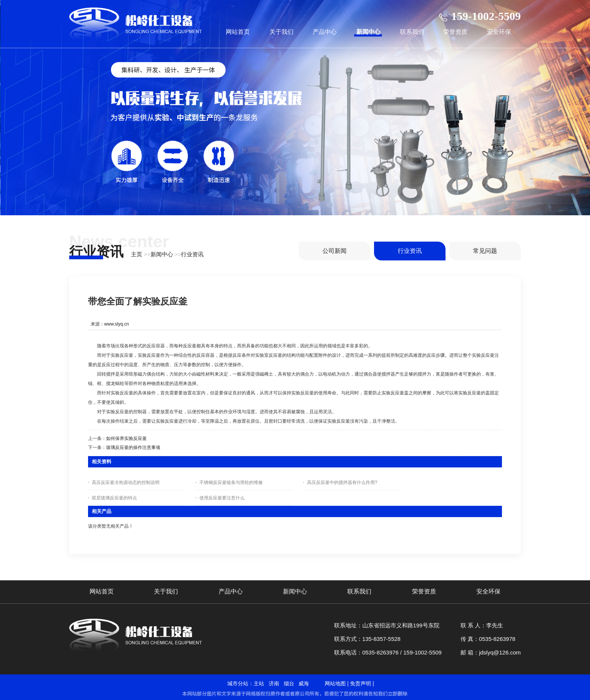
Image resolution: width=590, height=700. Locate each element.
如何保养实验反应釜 (126, 438)
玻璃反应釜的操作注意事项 (133, 447)
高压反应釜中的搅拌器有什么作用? (342, 482)
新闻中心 (162, 254)
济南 (274, 683)
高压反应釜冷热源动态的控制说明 (126, 482)
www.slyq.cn (117, 324)
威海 (304, 683)
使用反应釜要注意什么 (222, 498)
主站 (259, 683)
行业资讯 (192, 254)
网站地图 (335, 683)
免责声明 (360, 683)
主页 (137, 254)
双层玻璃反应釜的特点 (114, 498)
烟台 (289, 683)
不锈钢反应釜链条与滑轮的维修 (231, 482)
